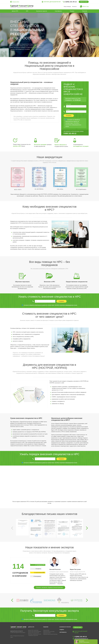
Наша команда (67, 6)
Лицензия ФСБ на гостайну (49, 632)
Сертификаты (58, 11)
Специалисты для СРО (33, 635)
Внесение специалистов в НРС (35, 634)
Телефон (68, 109)
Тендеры (72, 11)
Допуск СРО (15, 11)
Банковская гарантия (42, 11)
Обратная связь (84, 2)
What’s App (86, 6)
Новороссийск (16, 2)
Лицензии (85, 11)
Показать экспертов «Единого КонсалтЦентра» (49, 587)
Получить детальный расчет (52, 2)
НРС (27, 11)
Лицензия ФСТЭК (47, 633)
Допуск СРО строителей (33, 630)
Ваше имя (68, 104)
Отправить (69, 116)
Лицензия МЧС (46, 630)
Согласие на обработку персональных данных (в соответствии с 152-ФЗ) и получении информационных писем (50, 305)
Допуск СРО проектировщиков (35, 632)
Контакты (74, 6)
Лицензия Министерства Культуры (50, 634)
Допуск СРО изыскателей (34, 633)
